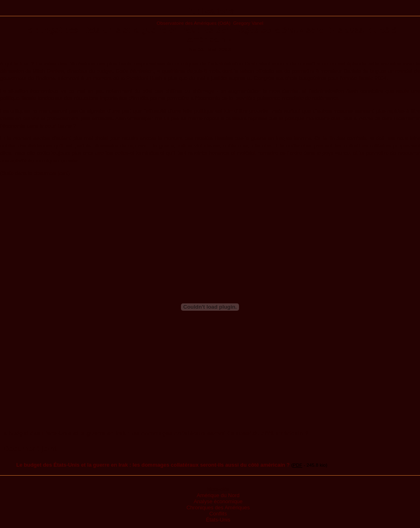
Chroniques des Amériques (218, 507)
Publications (210, 11)
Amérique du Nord (218, 495)
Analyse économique (218, 501)
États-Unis (218, 520)
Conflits (218, 514)
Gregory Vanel (248, 23)
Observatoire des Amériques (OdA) (194, 23)
